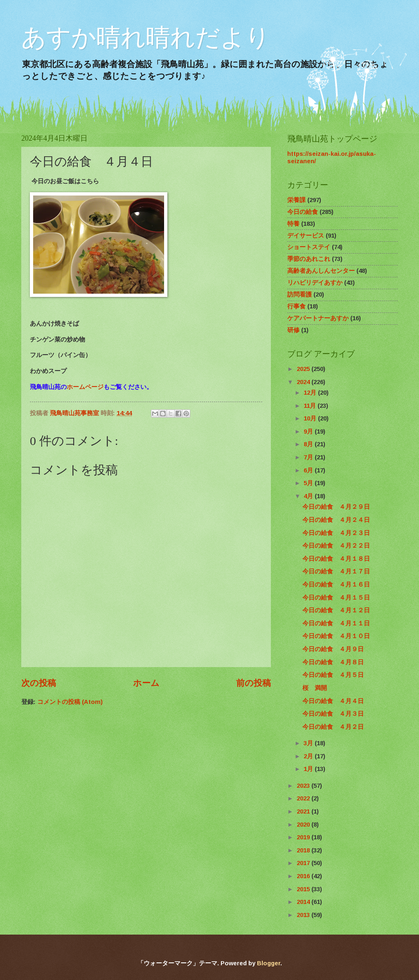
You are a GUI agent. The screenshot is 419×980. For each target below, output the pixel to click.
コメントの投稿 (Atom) (70, 702)
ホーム (146, 683)
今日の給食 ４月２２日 (336, 546)
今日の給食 (303, 212)
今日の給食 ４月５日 (333, 675)
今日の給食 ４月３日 (333, 714)
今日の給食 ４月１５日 (336, 598)
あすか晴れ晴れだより (146, 37)
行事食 (296, 306)
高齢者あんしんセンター (321, 271)
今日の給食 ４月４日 (333, 701)
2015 (304, 889)
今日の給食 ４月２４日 (336, 520)
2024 (304, 382)
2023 (304, 786)
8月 (309, 444)
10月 (311, 418)
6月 (309, 470)
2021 (304, 811)
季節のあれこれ (309, 259)
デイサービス (306, 236)
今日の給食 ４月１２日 (336, 610)
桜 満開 (315, 688)
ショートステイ (309, 247)
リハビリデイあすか (315, 283)
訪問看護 (300, 294)
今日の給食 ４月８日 (333, 662)
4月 (309, 496)
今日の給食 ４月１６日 (336, 584)
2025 (304, 369)
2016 (304, 876)
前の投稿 (253, 683)
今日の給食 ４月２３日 (336, 533)
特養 (293, 224)
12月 (311, 393)
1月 (309, 769)
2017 (304, 863)
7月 (309, 457)
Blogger (269, 963)
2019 (304, 837)
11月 (311, 406)
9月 (309, 432)
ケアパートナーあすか (318, 318)
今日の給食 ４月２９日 (336, 507)
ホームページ (85, 387)
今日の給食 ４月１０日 (336, 636)
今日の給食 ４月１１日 (336, 623)
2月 (309, 756)
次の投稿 (39, 683)
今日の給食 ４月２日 (333, 727)
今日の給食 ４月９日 (333, 649)
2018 (304, 850)
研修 (293, 330)
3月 (309, 743)
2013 (304, 915)
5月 (309, 483)
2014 (304, 902)
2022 (304, 798)
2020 (304, 825)
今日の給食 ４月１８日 (336, 559)
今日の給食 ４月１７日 (336, 571)
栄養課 (296, 200)
